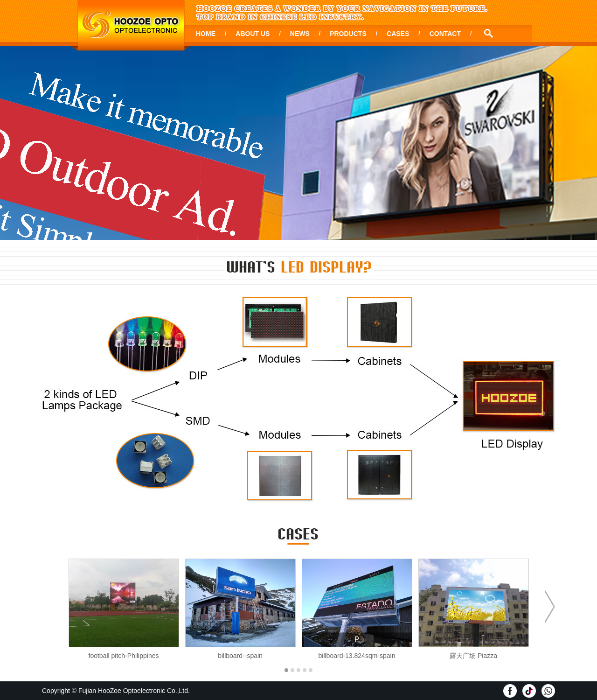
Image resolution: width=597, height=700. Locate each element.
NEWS (300, 34)
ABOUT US (253, 34)
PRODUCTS (348, 34)
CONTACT (445, 34)
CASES (398, 34)
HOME (206, 34)
